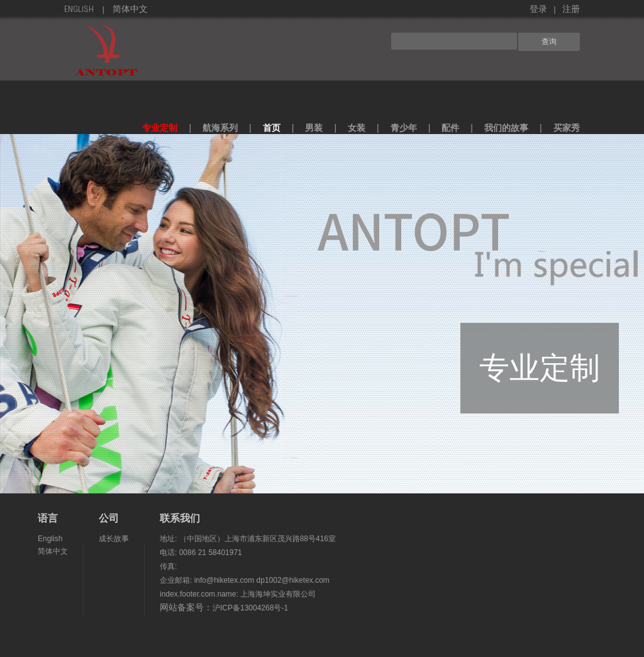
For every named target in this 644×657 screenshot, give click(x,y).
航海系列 (220, 128)
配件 (450, 128)
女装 (357, 128)
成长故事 (114, 539)
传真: (168, 566)
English (79, 10)
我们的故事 (506, 128)
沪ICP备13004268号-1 (250, 608)
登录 (538, 10)
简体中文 (130, 10)
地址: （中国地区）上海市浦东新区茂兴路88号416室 (248, 539)
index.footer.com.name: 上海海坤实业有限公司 (238, 594)
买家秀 (567, 128)
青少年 (404, 128)
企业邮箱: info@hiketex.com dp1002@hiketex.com (245, 580)
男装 (314, 128)
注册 (571, 10)
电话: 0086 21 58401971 (201, 553)
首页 (272, 128)
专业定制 (160, 128)
